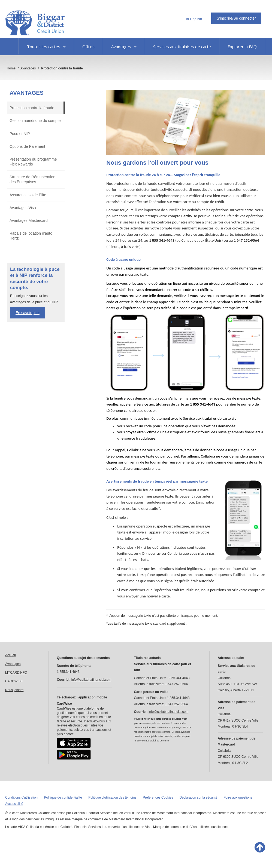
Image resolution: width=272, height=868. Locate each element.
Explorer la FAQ (242, 47)
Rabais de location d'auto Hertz (31, 236)
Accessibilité (14, 804)
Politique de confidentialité (63, 798)
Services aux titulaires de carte (182, 47)
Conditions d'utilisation (21, 798)
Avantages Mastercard (29, 220)
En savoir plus (28, 313)
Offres (88, 47)
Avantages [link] (13, 664)
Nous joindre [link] (14, 690)
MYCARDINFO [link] (16, 673)
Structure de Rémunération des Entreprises (32, 179)
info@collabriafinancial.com (91, 680)
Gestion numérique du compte (35, 121)
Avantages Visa (23, 208)
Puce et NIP (20, 134)
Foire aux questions (238, 798)
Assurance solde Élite (28, 195)
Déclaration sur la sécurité (199, 798)
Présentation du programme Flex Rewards (33, 162)
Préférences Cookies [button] (158, 798)
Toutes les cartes (46, 47)
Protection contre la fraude (32, 108)
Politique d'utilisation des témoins (112, 798)
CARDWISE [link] (14, 681)
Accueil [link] (10, 655)
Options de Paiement (27, 146)
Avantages (124, 47)
